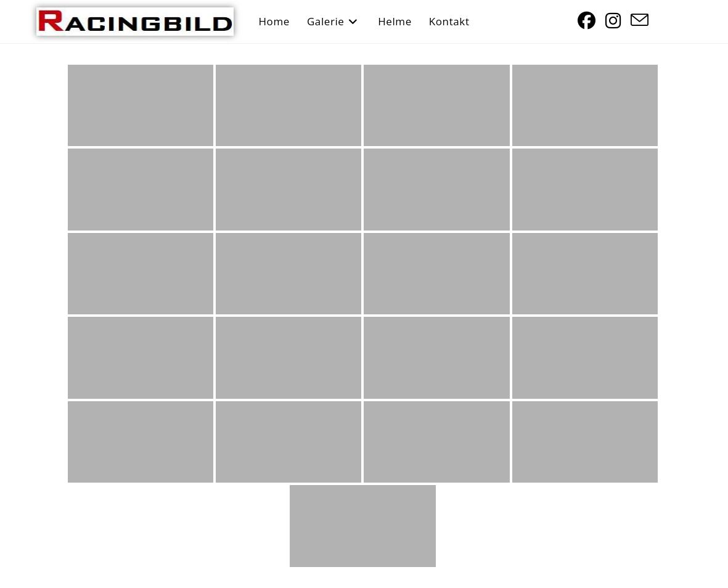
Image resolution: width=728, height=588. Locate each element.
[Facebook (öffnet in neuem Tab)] (587, 20)
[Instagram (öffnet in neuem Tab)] (613, 20)
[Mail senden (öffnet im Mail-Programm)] (640, 20)
